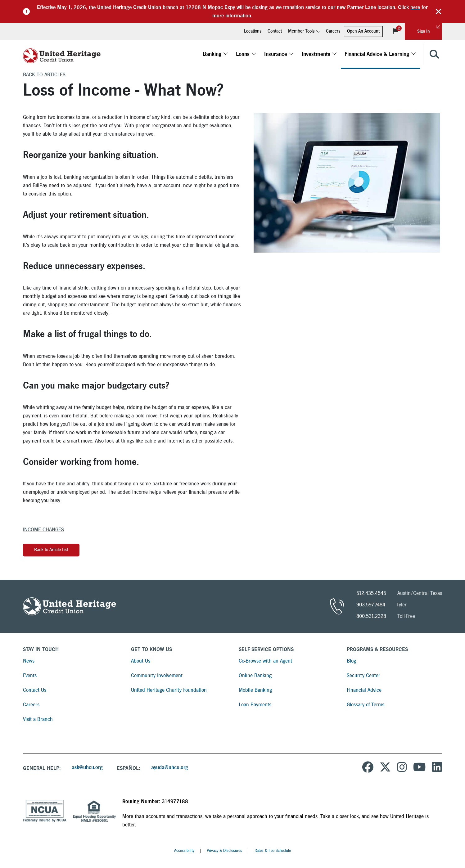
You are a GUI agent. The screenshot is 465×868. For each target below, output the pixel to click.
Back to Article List (51, 550)
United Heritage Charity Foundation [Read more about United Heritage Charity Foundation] (169, 690)
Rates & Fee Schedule (273, 851)
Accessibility (184, 851)
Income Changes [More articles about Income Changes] (43, 530)
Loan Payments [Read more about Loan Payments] (255, 705)
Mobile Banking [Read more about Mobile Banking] (255, 690)
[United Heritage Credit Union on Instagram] (402, 768)
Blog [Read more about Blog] (351, 661)
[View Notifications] (395, 31)
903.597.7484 (371, 605)
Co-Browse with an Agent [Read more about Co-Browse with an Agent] (265, 661)
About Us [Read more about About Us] (141, 661)
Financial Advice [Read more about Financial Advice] (364, 690)
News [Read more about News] (29, 661)
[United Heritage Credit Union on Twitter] (385, 768)
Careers (333, 31)
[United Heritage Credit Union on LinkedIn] (437, 768)
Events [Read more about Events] (30, 675)
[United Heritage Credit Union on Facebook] (368, 768)
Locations (253, 31)
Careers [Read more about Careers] (31, 705)
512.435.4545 (371, 593)
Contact (275, 31)
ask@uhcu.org (87, 767)
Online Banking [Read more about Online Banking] (255, 675)
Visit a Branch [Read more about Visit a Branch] (38, 719)
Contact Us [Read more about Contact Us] (35, 690)
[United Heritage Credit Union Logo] (62, 54)
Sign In (430, 28)
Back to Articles (44, 75)
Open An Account (363, 31)
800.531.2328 (371, 616)
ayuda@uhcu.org (170, 767)
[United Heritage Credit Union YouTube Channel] (420, 768)
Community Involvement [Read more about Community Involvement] (157, 675)
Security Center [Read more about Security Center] (363, 675)
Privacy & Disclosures (224, 851)
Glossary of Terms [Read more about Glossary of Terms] (366, 705)
